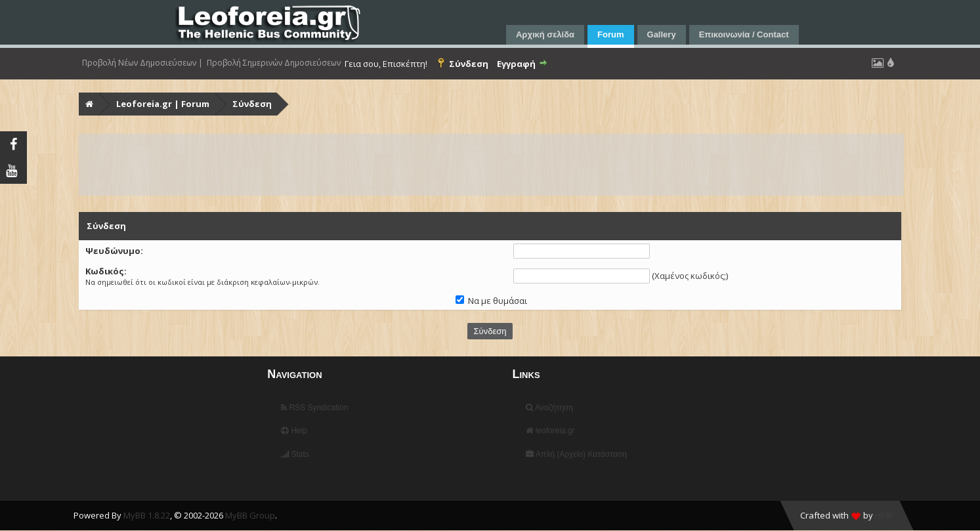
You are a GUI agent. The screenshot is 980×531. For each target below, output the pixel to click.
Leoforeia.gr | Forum (163, 104)
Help (294, 431)
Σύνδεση (252, 104)
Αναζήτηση (549, 408)
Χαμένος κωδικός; (690, 276)
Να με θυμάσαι (491, 301)
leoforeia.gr (550, 431)
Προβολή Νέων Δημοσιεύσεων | (142, 63)
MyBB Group (250, 515)
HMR (884, 515)
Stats (295, 454)
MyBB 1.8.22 (147, 515)
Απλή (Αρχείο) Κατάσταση (576, 454)
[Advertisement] (474, 165)
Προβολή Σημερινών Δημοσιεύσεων (274, 63)
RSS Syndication (314, 408)
